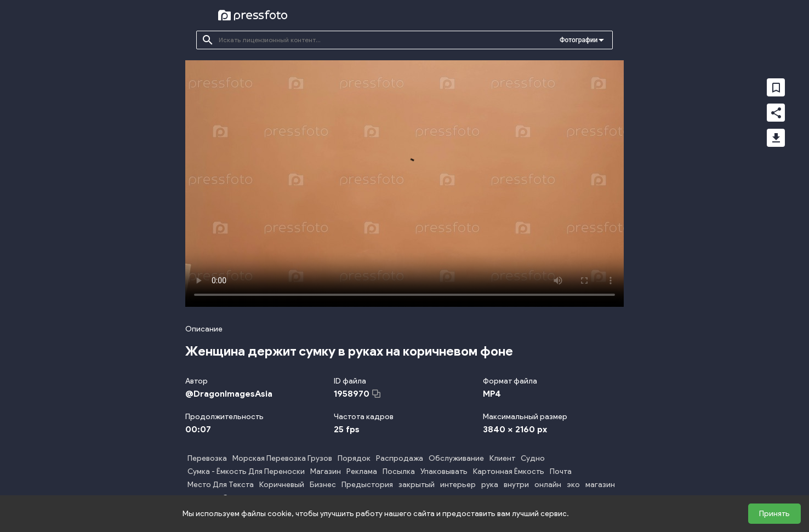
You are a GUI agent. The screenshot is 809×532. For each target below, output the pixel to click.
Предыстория (367, 485)
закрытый (417, 485)
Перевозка (207, 458)
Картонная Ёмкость (509, 471)
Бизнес (323, 485)
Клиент (502, 458)
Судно (533, 458)
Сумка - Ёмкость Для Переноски (246, 471)
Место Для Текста (221, 485)
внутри (516, 485)
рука (490, 485)
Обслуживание (456, 458)
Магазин (326, 471)
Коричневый (282, 485)
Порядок (354, 458)
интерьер (458, 485)
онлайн (548, 485)
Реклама (362, 471)
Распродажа (400, 458)
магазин (600, 485)
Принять (774, 514)
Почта (561, 471)
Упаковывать (444, 471)
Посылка (399, 471)
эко (573, 485)
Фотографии (579, 40)
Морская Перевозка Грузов (282, 458)
